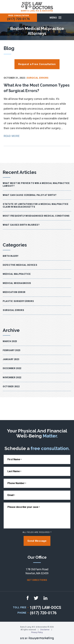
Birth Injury (11, 256)
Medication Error (14, 292)
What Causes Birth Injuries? (21, 225)
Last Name (14, 471)
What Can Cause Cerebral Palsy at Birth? (30, 195)
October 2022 (11, 386)
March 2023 (10, 341)
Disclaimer (45, 630)
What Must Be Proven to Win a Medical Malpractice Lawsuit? (36, 185)
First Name (14, 459)
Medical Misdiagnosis (17, 283)
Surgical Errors (38, 78)
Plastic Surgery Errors (18, 301)
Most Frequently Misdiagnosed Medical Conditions (36, 216)
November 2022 (12, 377)
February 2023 (12, 350)
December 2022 (12, 368)
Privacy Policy (37, 632)
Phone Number (17, 483)
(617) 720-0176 (18, 19)
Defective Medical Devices (20, 265)
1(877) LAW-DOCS (45, 608)
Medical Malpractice (17, 274)
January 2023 (11, 359)
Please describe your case (24, 507)
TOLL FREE (20, 608)
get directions (37, 580)
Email (11, 495)
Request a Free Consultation (37, 64)
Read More (12, 136)
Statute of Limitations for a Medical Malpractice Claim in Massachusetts (36, 205)
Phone (22, 613)
